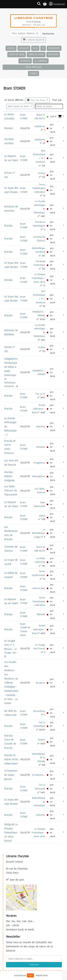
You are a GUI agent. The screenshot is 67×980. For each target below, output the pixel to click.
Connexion (57, 4)
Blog (35, 48)
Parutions (53, 54)
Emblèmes (40, 126)
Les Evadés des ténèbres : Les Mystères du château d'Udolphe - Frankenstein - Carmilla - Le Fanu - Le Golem (11, 683)
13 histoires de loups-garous (11, 775)
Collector (40, 815)
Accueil (11, 48)
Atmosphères (39, 476)
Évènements (54, 48)
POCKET (42, 740)
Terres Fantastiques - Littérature (39, 188)
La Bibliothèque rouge (39, 533)
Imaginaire (39, 463)
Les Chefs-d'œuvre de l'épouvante (11, 491)
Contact (33, 73)
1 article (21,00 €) (33, 40)
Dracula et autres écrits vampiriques (11, 759)
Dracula (8, 226)
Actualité (24, 48)
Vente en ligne (36, 54)
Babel (42, 516)
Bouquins (40, 683)
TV (43, 48)
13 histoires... (38, 775)
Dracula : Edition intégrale (9, 476)
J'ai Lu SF (40, 394)
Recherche (48, 34)
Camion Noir (39, 588)
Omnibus (41, 427)
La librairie (41, 61)
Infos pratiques (34, 67)
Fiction (42, 173)
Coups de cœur (17, 54)
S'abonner (34, 965)
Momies (9, 128)
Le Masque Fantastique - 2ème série (38, 278)
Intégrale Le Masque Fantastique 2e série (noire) (11, 833)
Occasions (25, 61)
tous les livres (37, 100)
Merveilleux (39, 711)
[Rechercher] (25, 33)
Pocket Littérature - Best (39, 409)
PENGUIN (41, 614)
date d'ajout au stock (19, 106)
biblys (30, 975)
